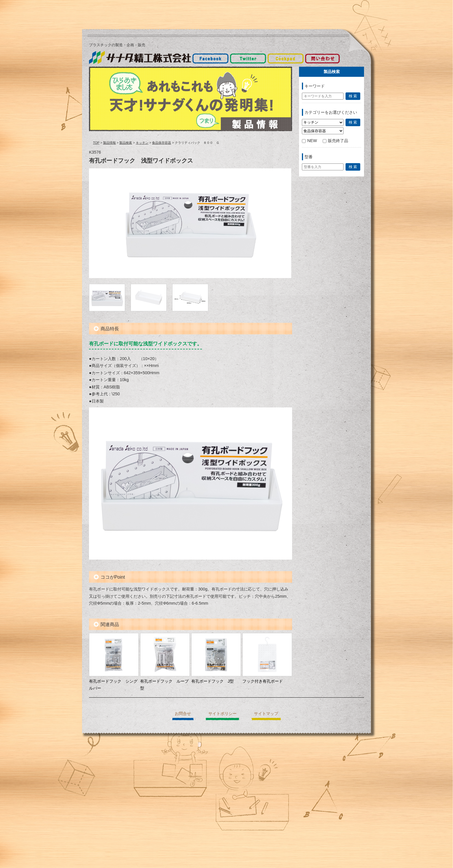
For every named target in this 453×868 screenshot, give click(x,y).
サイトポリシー (222, 714)
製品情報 (109, 143)
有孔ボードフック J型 (212, 681)
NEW (309, 141)
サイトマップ (266, 714)
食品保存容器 (161, 143)
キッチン (142, 143)
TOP (96, 143)
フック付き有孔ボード (263, 681)
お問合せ (183, 714)
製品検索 (126, 143)
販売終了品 (335, 141)
